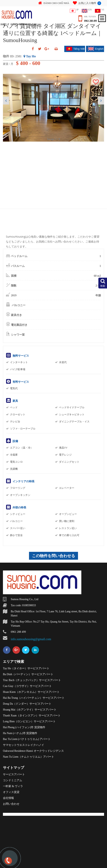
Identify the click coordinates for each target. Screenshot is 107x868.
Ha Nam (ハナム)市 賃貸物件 (20, 733)
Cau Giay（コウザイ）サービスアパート (27, 686)
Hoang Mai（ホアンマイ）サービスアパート (30, 710)
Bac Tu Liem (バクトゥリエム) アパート (27, 739)
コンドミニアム (13, 780)
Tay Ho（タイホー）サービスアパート (26, 668)
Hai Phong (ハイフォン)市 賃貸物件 (24, 727)
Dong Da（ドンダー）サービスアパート (27, 704)
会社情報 (8, 798)
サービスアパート (14, 774)
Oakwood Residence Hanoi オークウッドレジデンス (33, 751)
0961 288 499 (90, 21)
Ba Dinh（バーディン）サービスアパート (28, 674)
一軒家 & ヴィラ (13, 786)
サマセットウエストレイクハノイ (24, 745)
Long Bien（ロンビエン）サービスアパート (29, 721)
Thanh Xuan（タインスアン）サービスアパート (32, 716)
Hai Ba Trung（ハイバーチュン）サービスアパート (34, 698)
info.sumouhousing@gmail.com (31, 639)
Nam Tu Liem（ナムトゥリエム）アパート (29, 757)
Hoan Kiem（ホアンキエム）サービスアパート (31, 692)
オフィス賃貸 (11, 792)
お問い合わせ (11, 804)
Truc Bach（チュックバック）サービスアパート (32, 680)
